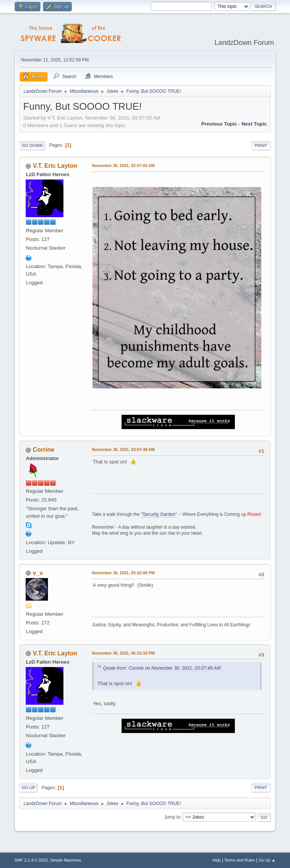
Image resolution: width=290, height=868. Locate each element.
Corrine (44, 450)
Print (261, 146)
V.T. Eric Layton (55, 166)
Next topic (254, 124)
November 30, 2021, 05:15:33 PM (123, 653)
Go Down (32, 146)
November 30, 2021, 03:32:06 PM (123, 573)
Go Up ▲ (267, 860)
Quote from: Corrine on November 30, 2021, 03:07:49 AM (162, 668)
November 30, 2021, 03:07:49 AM (123, 449)
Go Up (28, 788)
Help (216, 860)
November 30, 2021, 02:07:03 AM (123, 166)
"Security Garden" (159, 514)
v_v (38, 573)
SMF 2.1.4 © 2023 (31, 860)
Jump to (172, 817)
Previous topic (219, 124)
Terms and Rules (240, 860)
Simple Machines (66, 860)
